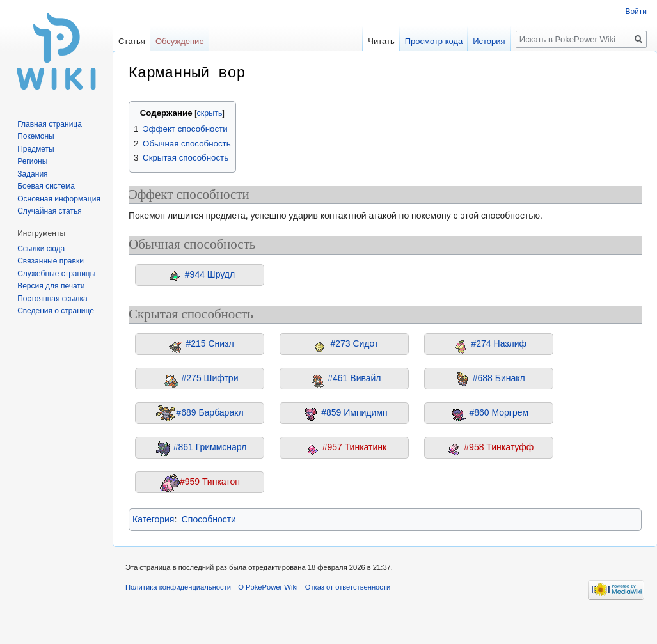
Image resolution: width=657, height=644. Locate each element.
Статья (132, 41)
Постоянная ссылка (52, 299)
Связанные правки (51, 261)
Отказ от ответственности (348, 587)
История (484, 41)
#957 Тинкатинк (355, 447)
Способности (209, 519)
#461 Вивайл (354, 378)
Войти (636, 12)
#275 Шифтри (210, 378)
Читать (376, 41)
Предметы (36, 149)
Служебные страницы (56, 274)
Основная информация (59, 199)
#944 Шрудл (210, 274)
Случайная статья (49, 211)
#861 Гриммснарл (210, 447)
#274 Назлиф (499, 343)
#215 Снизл (210, 343)
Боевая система (46, 186)
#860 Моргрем (499, 412)
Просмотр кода (430, 41)
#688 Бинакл (499, 378)
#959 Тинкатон (210, 482)
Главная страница (50, 124)
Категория (153, 519)
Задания (32, 174)
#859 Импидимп (354, 412)
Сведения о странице (56, 311)
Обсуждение (180, 41)
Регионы (32, 161)
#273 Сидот (354, 343)
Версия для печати (51, 286)
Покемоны (36, 136)
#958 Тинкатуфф (499, 447)
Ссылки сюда (41, 249)
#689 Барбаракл (210, 412)
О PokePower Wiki (268, 587)
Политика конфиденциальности (178, 587)
